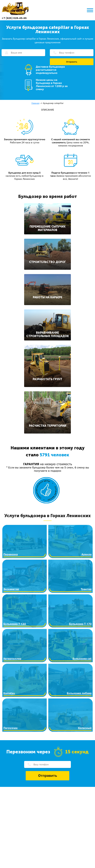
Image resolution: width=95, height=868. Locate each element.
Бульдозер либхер (79, 693)
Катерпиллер (12, 659)
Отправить (72, 62)
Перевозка (11, 554)
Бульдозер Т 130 (15, 624)
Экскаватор (11, 589)
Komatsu (9, 693)
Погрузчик (11, 728)
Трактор (86, 589)
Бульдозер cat (82, 659)
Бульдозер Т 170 (80, 624)
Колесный (85, 728)
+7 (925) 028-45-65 (14, 18)
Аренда (87, 554)
